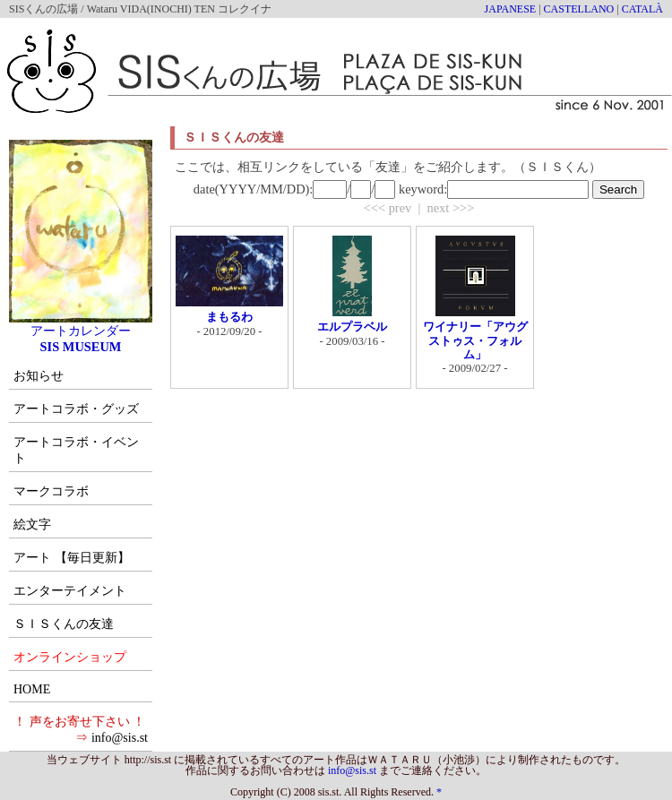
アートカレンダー (81, 324)
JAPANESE (511, 9)
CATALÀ (642, 9)
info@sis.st (120, 738)
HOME (32, 689)
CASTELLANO (579, 9)
